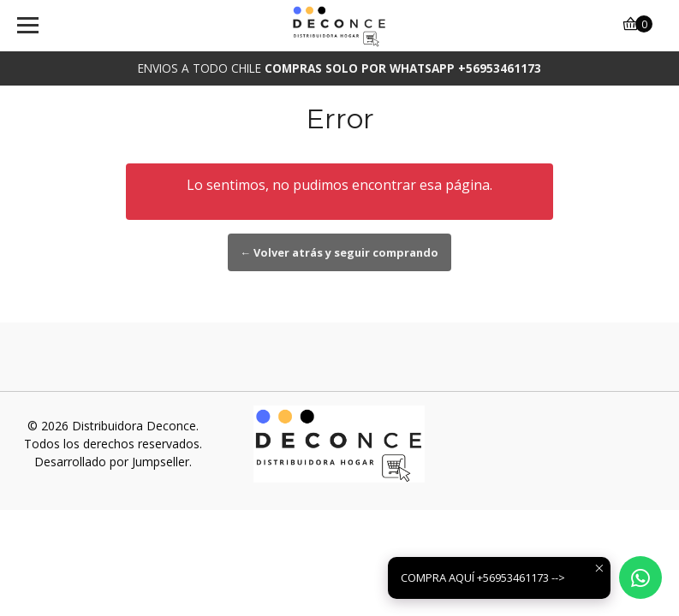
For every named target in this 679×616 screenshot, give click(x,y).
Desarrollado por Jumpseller (112, 462)
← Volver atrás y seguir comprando (340, 252)
